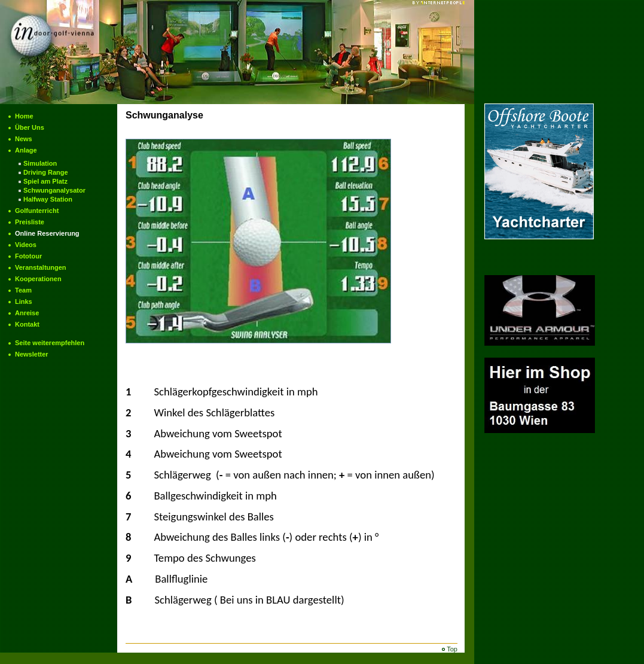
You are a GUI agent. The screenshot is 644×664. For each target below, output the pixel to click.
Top (452, 649)
